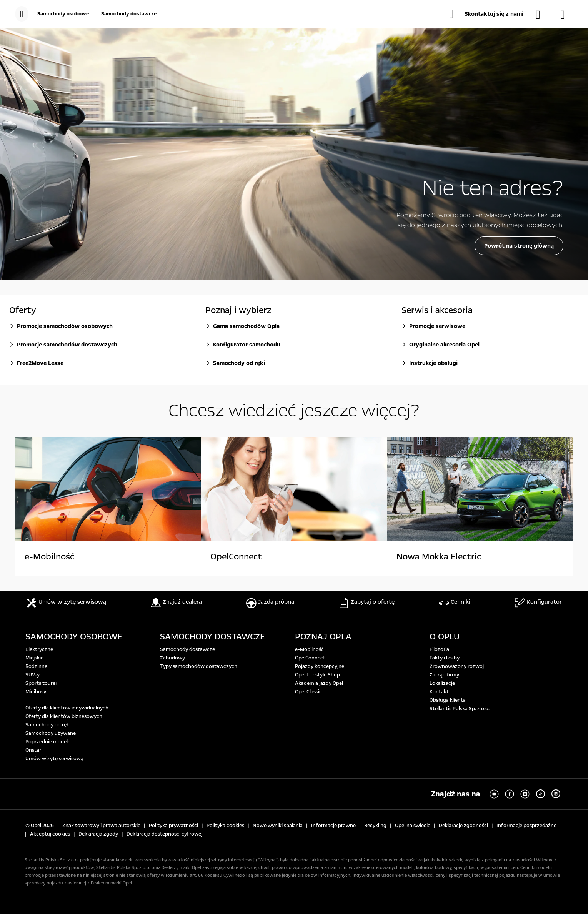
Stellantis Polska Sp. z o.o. (460, 709)
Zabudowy (172, 658)
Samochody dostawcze (187, 649)
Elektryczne (39, 649)
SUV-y (32, 675)
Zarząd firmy (444, 675)
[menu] (22, 14)
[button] (486, 14)
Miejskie (34, 658)
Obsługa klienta (448, 700)
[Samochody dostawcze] (129, 14)
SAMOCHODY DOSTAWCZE (212, 637)
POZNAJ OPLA (323, 637)
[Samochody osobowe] (63, 14)
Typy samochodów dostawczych (199, 666)
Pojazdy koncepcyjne (320, 666)
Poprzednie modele (48, 742)
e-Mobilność (309, 649)
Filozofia (439, 649)
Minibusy (36, 692)
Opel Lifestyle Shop (317, 675)
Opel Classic (308, 692)
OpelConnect (310, 658)
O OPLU (445, 637)
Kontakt (439, 692)
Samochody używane (51, 733)
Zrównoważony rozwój (457, 666)
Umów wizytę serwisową (54, 759)
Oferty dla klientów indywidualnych (67, 708)
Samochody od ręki (48, 725)
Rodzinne (36, 666)
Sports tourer (41, 683)
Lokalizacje (442, 683)
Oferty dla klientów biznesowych (64, 716)
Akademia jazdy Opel (319, 683)
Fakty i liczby (445, 658)
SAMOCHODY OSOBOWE (74, 637)
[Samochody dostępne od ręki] (542, 15)
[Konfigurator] (566, 15)
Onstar (33, 750)
